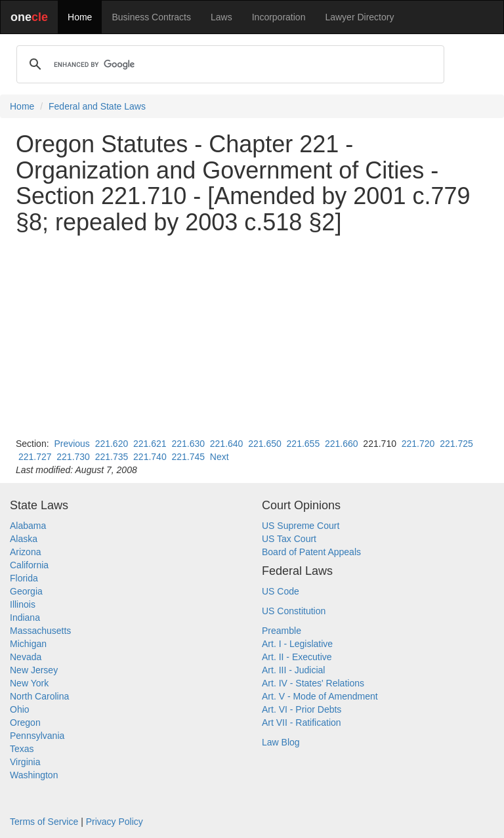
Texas (22, 749)
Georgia (26, 591)
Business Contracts (151, 17)
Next (220, 457)
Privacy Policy (115, 822)
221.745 (188, 457)
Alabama (28, 526)
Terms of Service (44, 822)
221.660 (342, 444)
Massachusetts (40, 631)
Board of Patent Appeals (311, 552)
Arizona (25, 552)
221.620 (112, 444)
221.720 (418, 444)
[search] (228, 64)
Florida (24, 578)
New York (29, 683)
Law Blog (281, 742)
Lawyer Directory (359, 17)
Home (80, 17)
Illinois (23, 604)
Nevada (26, 657)
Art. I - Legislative (297, 644)
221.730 (73, 457)
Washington (34, 775)
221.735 (112, 457)
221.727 (35, 457)
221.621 (150, 444)
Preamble (282, 631)
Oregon (25, 723)
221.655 (304, 444)
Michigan (28, 644)
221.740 (150, 457)
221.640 (227, 444)
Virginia (25, 762)
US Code (281, 591)
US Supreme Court (301, 526)
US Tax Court (289, 539)
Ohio (20, 709)
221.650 (265, 444)
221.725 (456, 444)
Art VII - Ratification (302, 723)
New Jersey (34, 670)
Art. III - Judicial (293, 670)
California (29, 565)
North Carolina (39, 696)
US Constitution (294, 611)
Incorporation (279, 17)
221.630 (188, 444)
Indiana (25, 618)
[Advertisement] (252, 336)
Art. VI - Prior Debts (302, 709)
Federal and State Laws (97, 106)
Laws (221, 17)
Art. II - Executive (297, 657)
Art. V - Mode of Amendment (320, 696)
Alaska (24, 539)
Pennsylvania (37, 736)
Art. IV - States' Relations (313, 683)
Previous (72, 444)
